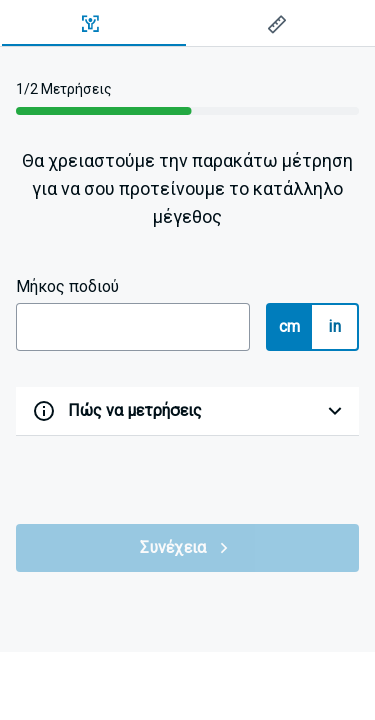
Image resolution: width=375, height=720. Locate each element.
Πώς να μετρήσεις (135, 410)
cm (290, 326)
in (334, 326)
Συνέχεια (187, 548)
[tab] (94, 24)
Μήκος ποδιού (67, 286)
